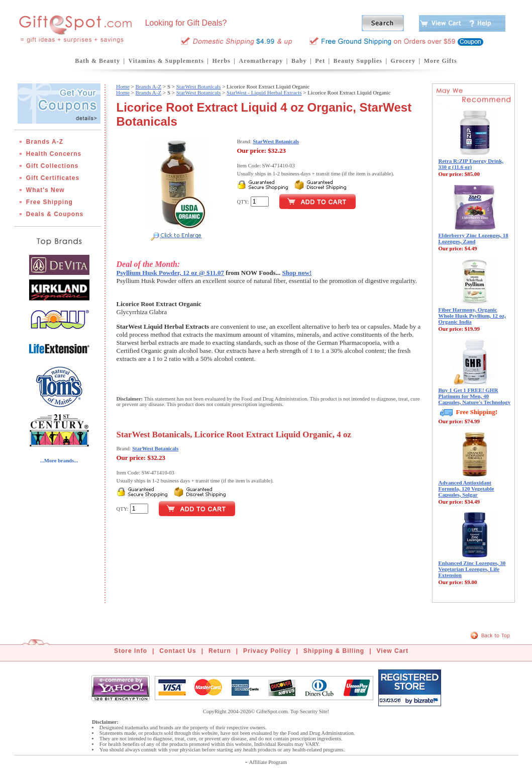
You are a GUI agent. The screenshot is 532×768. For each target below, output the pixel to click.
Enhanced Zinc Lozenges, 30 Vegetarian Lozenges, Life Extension (472, 569)
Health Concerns (54, 154)
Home (123, 86)
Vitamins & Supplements (166, 61)
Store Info (131, 651)
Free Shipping (49, 202)
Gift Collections (52, 166)
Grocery (403, 61)
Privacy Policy (267, 651)
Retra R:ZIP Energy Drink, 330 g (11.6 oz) (471, 164)
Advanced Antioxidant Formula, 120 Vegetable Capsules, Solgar (466, 489)
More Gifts (441, 61)
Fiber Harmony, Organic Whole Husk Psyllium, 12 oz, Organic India (472, 316)
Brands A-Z (45, 142)
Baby (299, 61)
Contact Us (178, 651)
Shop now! (297, 273)
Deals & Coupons (55, 214)
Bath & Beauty (97, 61)
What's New (45, 190)
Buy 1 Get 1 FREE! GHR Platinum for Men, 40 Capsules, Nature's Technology (475, 396)
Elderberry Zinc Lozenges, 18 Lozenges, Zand (473, 238)
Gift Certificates (53, 178)
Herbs (221, 61)
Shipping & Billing (334, 651)
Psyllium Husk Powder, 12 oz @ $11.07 (171, 273)
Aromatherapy (261, 61)
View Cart (393, 651)
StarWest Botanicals (199, 86)
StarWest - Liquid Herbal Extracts (264, 92)
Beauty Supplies (358, 61)
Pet (320, 61)
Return (220, 651)
